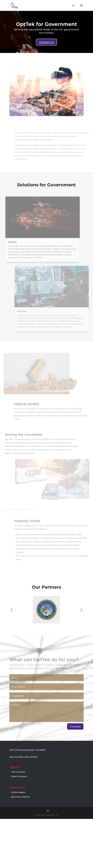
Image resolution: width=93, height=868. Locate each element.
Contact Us (46, 42)
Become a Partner (21, 846)
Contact (75, 776)
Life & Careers (18, 821)
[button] (81, 659)
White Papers (18, 841)
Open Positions (19, 825)
